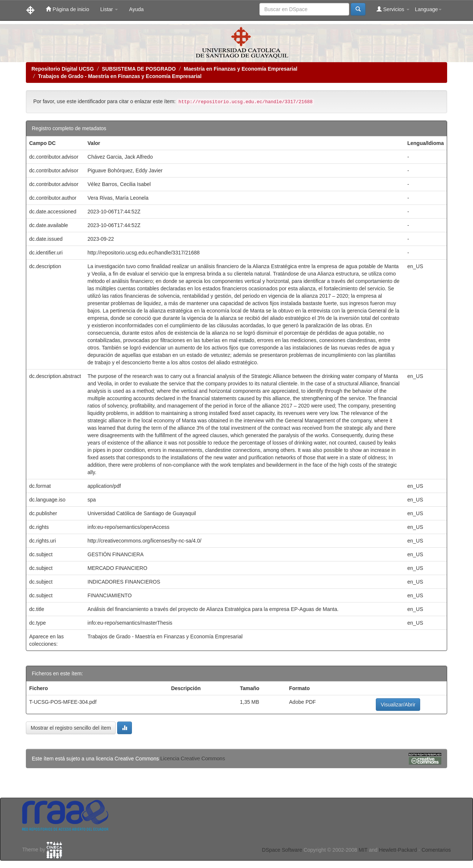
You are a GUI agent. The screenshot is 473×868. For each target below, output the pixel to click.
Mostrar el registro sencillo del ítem (71, 728)
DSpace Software (282, 850)
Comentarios (436, 850)
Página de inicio (67, 9)
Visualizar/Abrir (398, 705)
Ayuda (136, 9)
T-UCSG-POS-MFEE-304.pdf (63, 702)
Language (428, 9)
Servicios (393, 9)
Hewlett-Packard (398, 850)
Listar (109, 9)
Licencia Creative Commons (193, 759)
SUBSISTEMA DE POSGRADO (139, 69)
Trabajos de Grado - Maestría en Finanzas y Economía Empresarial (120, 76)
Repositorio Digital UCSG (63, 69)
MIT (363, 850)
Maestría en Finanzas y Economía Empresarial (240, 69)
